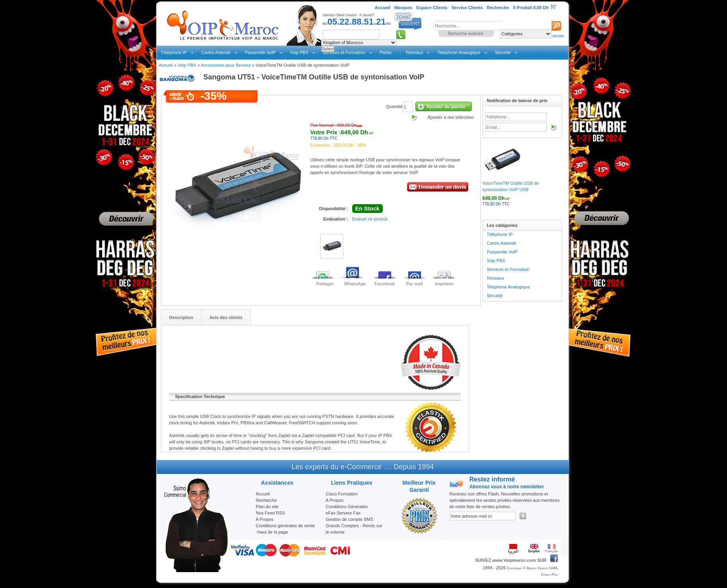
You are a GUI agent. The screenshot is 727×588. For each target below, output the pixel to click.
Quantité (394, 106)
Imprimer (444, 284)
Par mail (415, 284)
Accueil (166, 65)
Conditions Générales (347, 507)
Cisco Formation (342, 494)
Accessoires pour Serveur (226, 65)
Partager (325, 284)
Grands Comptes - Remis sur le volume (354, 529)
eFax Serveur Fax (343, 513)
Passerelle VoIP (260, 52)
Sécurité (503, 52)
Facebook (385, 284)
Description (181, 317)
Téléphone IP (174, 52)
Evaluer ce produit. (370, 219)
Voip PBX (299, 52)
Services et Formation (508, 269)
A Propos (335, 500)
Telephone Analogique (459, 52)
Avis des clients (226, 317)
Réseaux (414, 52)
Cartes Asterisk (216, 52)
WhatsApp (355, 284)
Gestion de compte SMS (350, 519)
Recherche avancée (466, 34)
